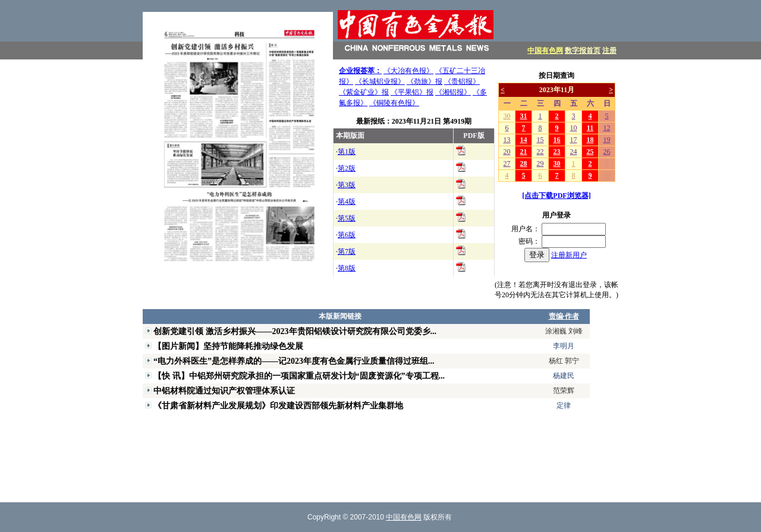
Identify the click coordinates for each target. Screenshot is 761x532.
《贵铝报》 (462, 81)
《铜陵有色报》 (394, 103)
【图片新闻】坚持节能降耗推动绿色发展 (228, 346)
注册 (609, 51)
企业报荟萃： (360, 71)
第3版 (347, 185)
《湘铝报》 (453, 92)
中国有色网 (545, 51)
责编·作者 (564, 316)
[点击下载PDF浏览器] (556, 196)
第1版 (347, 152)
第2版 (347, 168)
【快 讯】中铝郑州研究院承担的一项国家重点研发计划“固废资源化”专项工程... (299, 376)
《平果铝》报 (412, 92)
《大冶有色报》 (408, 71)
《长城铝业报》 (380, 81)
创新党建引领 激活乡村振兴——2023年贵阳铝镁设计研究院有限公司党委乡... (295, 331)
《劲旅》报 (424, 81)
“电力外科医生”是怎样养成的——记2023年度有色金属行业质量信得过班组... (294, 361)
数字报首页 (583, 51)
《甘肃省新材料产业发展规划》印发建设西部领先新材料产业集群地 (278, 405)
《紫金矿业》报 (364, 92)
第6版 (347, 235)
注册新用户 (569, 255)
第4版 (347, 202)
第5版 (347, 218)
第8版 (347, 268)
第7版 (347, 251)
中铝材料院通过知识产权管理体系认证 (224, 391)
